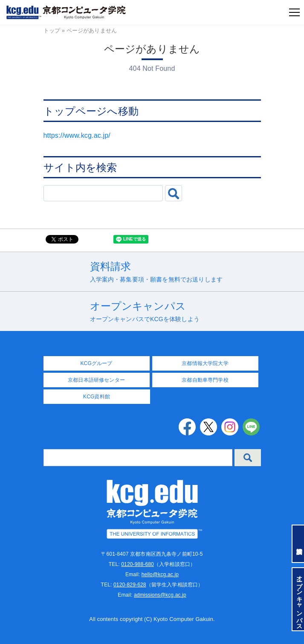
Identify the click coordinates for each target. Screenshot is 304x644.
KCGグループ (96, 363)
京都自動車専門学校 (205, 380)
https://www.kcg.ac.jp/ (77, 135)
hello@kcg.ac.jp (160, 574)
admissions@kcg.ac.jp (160, 595)
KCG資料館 (97, 397)
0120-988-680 (138, 564)
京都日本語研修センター (96, 380)
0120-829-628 (130, 585)
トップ (52, 30)
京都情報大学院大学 (205, 363)
